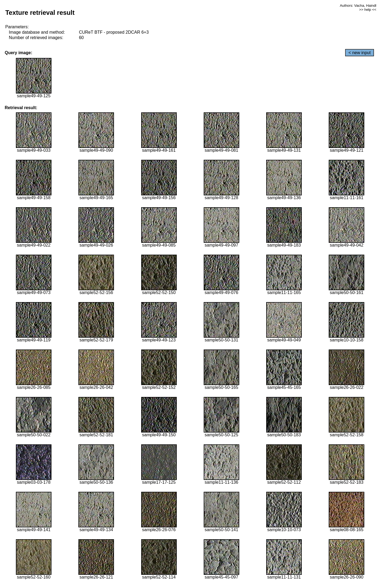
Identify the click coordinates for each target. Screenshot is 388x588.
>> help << (368, 10)
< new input (359, 53)
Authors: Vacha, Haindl (358, 6)
